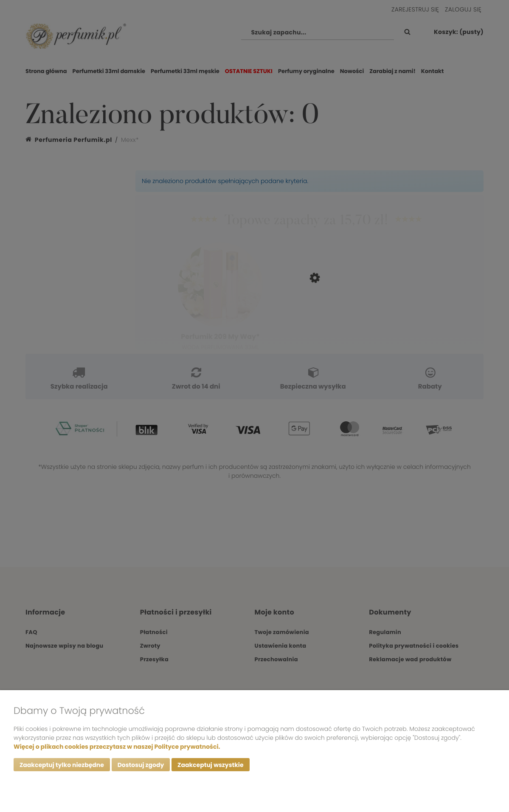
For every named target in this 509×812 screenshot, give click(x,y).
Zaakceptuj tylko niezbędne (62, 765)
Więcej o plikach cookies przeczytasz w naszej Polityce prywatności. (117, 747)
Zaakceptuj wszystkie (210, 765)
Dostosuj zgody (141, 765)
